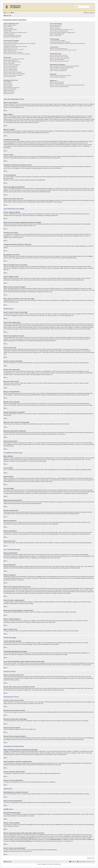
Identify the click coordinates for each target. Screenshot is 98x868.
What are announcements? (10, 89)
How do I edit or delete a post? (11, 60)
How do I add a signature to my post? (12, 62)
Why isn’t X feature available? (57, 84)
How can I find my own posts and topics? (59, 61)
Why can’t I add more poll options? (12, 65)
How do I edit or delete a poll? (11, 66)
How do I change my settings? (11, 42)
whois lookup (21, 836)
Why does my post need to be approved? (13, 75)
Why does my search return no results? (59, 57)
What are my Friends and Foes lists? (58, 49)
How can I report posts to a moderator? (13, 72)
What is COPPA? (8, 27)
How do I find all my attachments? (58, 77)
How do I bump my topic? (10, 77)
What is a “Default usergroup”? (57, 34)
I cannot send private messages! (57, 40)
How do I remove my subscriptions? (58, 71)
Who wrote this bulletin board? (57, 82)
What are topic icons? (9, 93)
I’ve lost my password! (9, 34)
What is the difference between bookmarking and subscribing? (64, 66)
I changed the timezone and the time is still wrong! (15, 46)
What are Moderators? (55, 27)
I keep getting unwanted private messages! (60, 42)
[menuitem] (13, 13)
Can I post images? (8, 86)
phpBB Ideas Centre (72, 825)
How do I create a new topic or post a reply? (14, 59)
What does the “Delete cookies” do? (12, 37)
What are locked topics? (9, 92)
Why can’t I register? (8, 28)
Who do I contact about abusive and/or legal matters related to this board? (67, 85)
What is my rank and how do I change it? (13, 52)
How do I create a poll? (9, 63)
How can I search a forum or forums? (59, 55)
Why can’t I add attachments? (11, 69)
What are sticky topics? (9, 90)
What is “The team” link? (56, 35)
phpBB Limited (46, 814)
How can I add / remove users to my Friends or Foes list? (63, 50)
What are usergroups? (55, 28)
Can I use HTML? (8, 83)
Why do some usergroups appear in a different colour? (63, 33)
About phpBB (23, 816)
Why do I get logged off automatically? (13, 35)
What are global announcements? (12, 88)
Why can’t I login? (8, 31)
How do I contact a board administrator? (59, 87)
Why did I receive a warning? (10, 71)
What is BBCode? (8, 82)
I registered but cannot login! (10, 30)
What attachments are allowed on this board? (60, 76)
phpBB (69, 258)
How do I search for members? (57, 59)
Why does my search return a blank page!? (60, 58)
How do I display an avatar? (10, 51)
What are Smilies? (8, 85)
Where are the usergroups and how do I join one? (61, 30)
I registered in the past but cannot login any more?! (16, 33)
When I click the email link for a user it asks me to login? (17, 54)
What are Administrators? (56, 25)
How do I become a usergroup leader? (59, 31)
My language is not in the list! (10, 48)
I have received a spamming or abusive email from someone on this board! (67, 43)
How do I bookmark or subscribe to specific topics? (62, 68)
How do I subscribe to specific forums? (59, 69)
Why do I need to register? (10, 25)
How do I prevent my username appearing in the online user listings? (20, 43)
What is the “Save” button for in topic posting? (14, 74)
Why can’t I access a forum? (10, 68)
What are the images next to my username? (14, 49)
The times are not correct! (10, 45)
